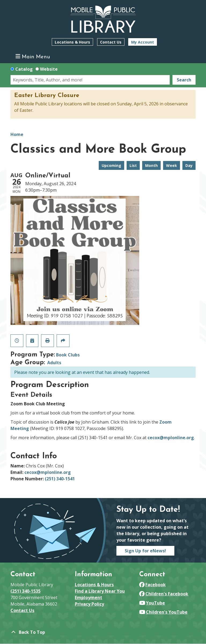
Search (184, 80)
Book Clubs (68, 355)
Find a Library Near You (100, 591)
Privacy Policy (89, 604)
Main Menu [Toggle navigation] (33, 57)
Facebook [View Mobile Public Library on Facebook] (152, 585)
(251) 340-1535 (25, 591)
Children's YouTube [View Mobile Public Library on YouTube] (163, 612)
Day (189, 165)
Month (151, 165)
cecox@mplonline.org (171, 438)
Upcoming (111, 165)
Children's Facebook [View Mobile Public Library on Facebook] (164, 594)
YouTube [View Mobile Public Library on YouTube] (152, 603)
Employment (89, 598)
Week (172, 165)
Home (17, 134)
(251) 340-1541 (60, 479)
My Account (143, 42)
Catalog (24, 69)
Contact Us (111, 42)
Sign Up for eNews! (145, 551)
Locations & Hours (72, 42)
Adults (54, 363)
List (133, 165)
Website (49, 69)
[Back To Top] (103, 632)
